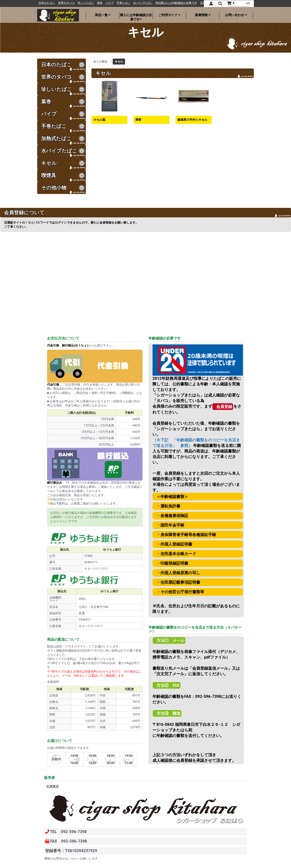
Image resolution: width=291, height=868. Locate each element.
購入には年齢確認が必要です (136, 16)
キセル (119, 62)
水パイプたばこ (162, 3)
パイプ (129, 3)
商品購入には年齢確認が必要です (195, 3)
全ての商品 (100, 62)
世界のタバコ (85, 3)
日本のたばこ (66, 3)
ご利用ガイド (169, 15)
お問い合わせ (236, 15)
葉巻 (119, 3)
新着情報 (203, 15)
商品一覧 (103, 15)
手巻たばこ (143, 3)
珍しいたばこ (105, 3)
